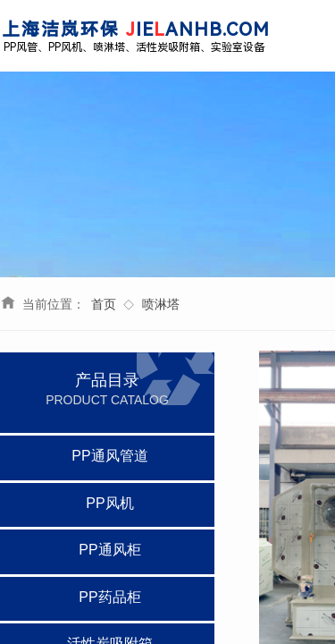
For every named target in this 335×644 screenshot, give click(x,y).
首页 (104, 304)
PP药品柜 (109, 597)
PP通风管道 (109, 456)
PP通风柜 (109, 550)
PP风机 (109, 503)
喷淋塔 (161, 304)
